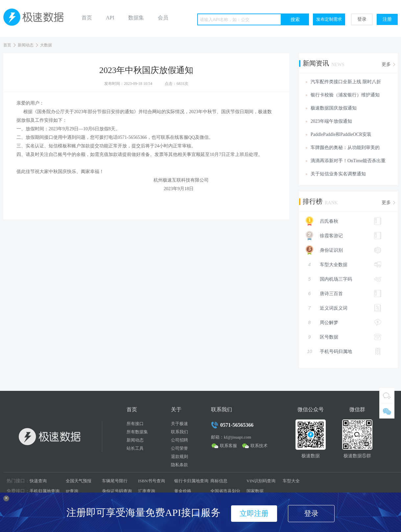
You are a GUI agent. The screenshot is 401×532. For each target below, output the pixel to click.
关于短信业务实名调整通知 (338, 174)
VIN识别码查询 (261, 481)
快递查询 (38, 481)
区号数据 (343, 337)
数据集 (136, 18)
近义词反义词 (343, 308)
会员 (163, 18)
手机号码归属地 (343, 351)
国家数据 (255, 491)
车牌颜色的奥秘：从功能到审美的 (345, 148)
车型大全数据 (343, 265)
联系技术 (259, 446)
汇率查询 (147, 491)
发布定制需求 (329, 19)
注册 (387, 19)
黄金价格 (183, 491)
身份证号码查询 (117, 491)
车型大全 (291, 481)
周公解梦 (343, 322)
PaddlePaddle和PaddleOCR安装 (341, 134)
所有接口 (135, 424)
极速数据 (36, 18)
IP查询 (72, 491)
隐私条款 (179, 465)
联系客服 (228, 446)
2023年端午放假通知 (331, 121)
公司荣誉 (179, 448)
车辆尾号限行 (115, 481)
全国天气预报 (79, 481)
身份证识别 (340, 250)
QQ (387, 395)
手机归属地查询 (45, 491)
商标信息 (219, 481)
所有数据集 (137, 432)
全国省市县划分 (225, 491)
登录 (362, 19)
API (110, 18)
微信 (387, 411)
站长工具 (135, 448)
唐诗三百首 (343, 293)
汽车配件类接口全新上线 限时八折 (346, 82)
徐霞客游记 (340, 236)
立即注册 (254, 513)
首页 (87, 18)
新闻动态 (26, 45)
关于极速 (179, 424)
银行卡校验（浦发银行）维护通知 (345, 95)
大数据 (46, 45)
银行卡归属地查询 (191, 481)
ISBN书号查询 (152, 481)
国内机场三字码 (343, 279)
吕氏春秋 (340, 221)
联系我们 (179, 432)
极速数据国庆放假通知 (334, 108)
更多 (386, 64)
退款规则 (179, 456)
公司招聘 (179, 440)
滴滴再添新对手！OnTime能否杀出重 (348, 161)
